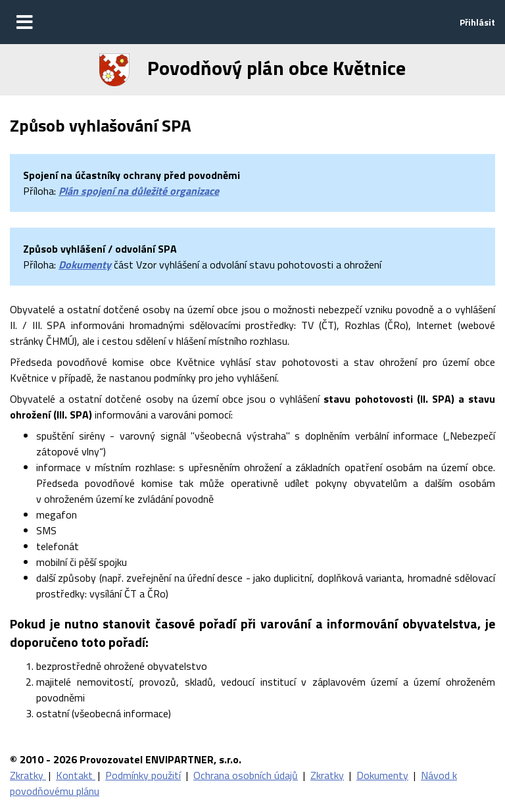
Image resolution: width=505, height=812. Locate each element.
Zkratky (28, 775)
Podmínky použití (143, 775)
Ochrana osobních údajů (246, 775)
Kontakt (76, 775)
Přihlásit (477, 22)
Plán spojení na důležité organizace (139, 191)
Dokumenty (85, 265)
